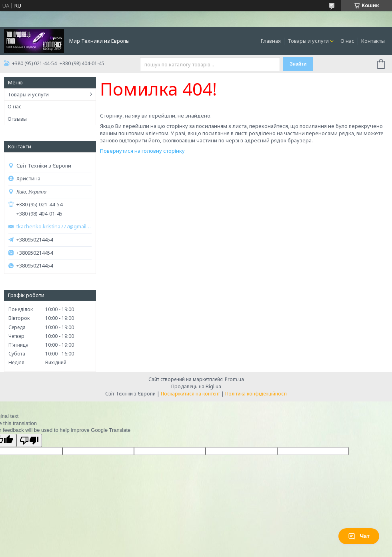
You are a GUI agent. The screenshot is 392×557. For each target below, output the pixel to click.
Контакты (373, 41)
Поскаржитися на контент (190, 394)
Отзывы (17, 119)
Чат (359, 536)
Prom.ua (234, 379)
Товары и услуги (308, 41)
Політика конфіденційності (256, 394)
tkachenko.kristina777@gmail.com (54, 227)
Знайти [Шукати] (298, 64)
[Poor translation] (29, 440)
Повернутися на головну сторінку (142, 151)
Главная (271, 41)
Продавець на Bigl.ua (196, 386)
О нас (347, 41)
